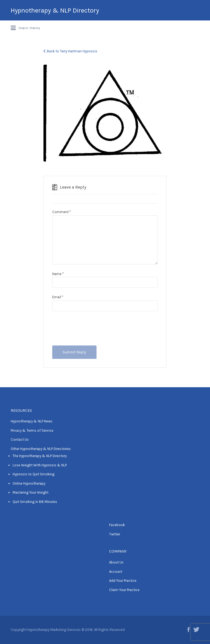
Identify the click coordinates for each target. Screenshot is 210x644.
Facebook (117, 525)
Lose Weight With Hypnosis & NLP (40, 465)
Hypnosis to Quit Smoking (33, 474)
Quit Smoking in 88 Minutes (35, 502)
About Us (116, 562)
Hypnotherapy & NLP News (32, 421)
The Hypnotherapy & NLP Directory (40, 456)
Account (116, 572)
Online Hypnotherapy (29, 483)
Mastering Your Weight (30, 492)
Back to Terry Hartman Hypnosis (72, 51)
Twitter (115, 534)
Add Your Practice (123, 581)
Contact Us (20, 439)
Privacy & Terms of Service (32, 430)
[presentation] (94, 328)
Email (58, 297)
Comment (62, 212)
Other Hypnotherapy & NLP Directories (41, 449)
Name (58, 274)
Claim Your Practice (124, 590)
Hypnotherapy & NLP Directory (55, 10)
